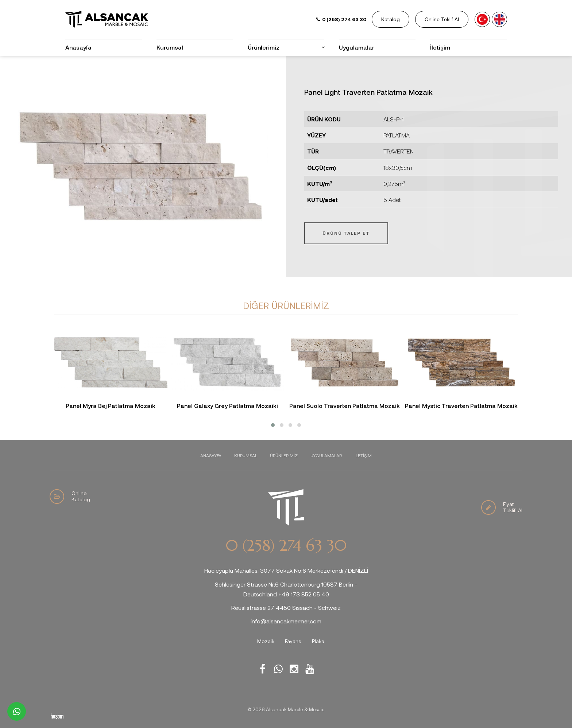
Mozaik (266, 641)
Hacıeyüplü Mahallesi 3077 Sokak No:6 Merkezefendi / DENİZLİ (286, 570)
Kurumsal (170, 47)
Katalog (391, 19)
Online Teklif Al (442, 19)
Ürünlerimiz (264, 47)
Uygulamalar (357, 47)
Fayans (293, 641)
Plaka (318, 641)
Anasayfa (78, 47)
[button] (273, 425)
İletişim (440, 47)
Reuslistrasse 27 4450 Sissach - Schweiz (286, 608)
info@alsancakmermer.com (286, 621)
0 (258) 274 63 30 (286, 546)
